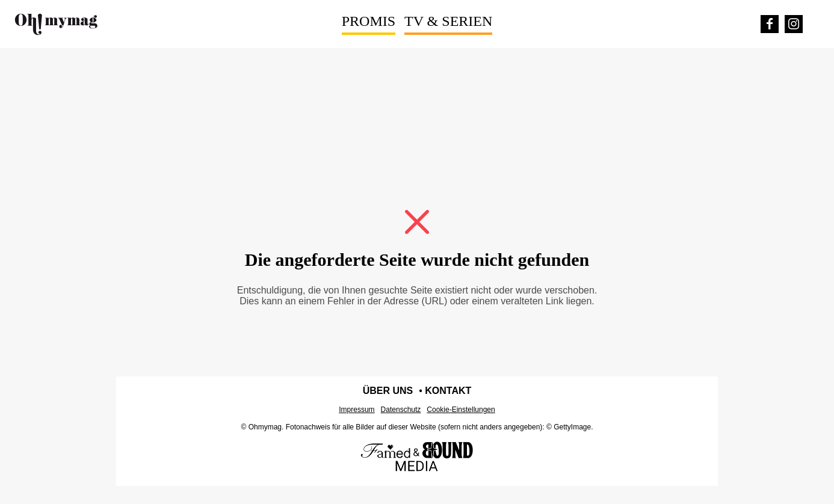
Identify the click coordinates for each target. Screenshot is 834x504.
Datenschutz (401, 410)
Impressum (357, 410)
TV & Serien (448, 21)
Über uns (388, 391)
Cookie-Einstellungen (461, 410)
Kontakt (448, 391)
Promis (369, 21)
